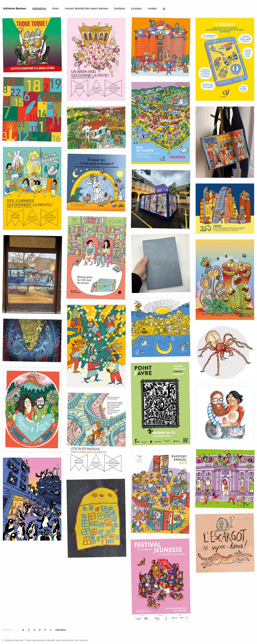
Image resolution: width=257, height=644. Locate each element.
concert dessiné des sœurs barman (86, 8)
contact (152, 8)
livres (56, 8)
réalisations (39, 8)
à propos (136, 8)
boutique (120, 8)
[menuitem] (15, 9)
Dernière (61, 630)
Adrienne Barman (15, 8)
